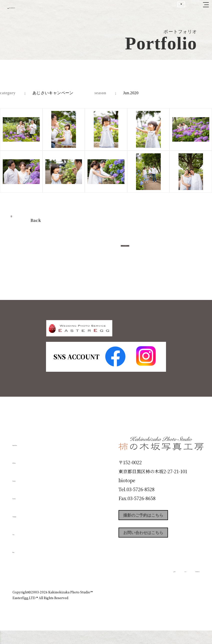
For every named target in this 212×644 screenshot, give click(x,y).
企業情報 (136, 594)
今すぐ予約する (125, 251)
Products (26, 492)
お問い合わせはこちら (156, 554)
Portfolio (27, 510)
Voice (21, 546)
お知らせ (159, 594)
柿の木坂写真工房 (45, 9)
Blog (20, 563)
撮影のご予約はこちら (156, 531)
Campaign (29, 528)
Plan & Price (33, 456)
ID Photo (27, 474)
